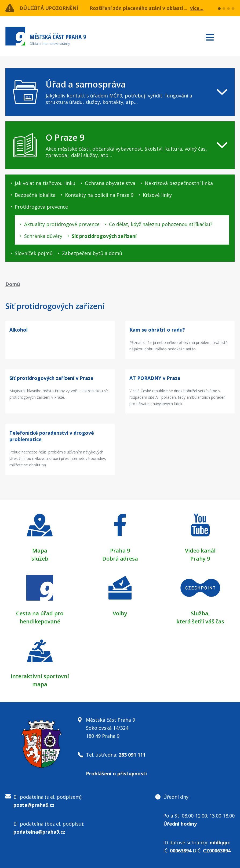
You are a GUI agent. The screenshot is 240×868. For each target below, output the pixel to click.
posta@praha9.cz (34, 805)
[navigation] (120, 92)
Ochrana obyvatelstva (110, 183)
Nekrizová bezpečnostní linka (179, 183)
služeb (40, 559)
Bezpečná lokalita (35, 195)
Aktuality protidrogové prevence (62, 224)
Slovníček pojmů (34, 253)
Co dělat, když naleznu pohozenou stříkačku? (161, 224)
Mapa (40, 551)
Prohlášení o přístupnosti (116, 773)
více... (197, 8)
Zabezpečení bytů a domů (92, 253)
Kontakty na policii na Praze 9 (99, 195)
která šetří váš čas (200, 621)
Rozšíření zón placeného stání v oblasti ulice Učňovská (155, 8)
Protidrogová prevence (41, 207)
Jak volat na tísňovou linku (45, 183)
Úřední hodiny (180, 824)
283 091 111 (132, 755)
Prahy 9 (200, 559)
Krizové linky (157, 195)
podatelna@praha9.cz (39, 832)
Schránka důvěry (43, 236)
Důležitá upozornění (49, 8)
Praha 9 (120, 551)
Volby (120, 613)
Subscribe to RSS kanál (230, 37)
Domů (13, 284)
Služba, (200, 613)
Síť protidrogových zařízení (104, 236)
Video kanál (200, 551)
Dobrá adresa (120, 559)
